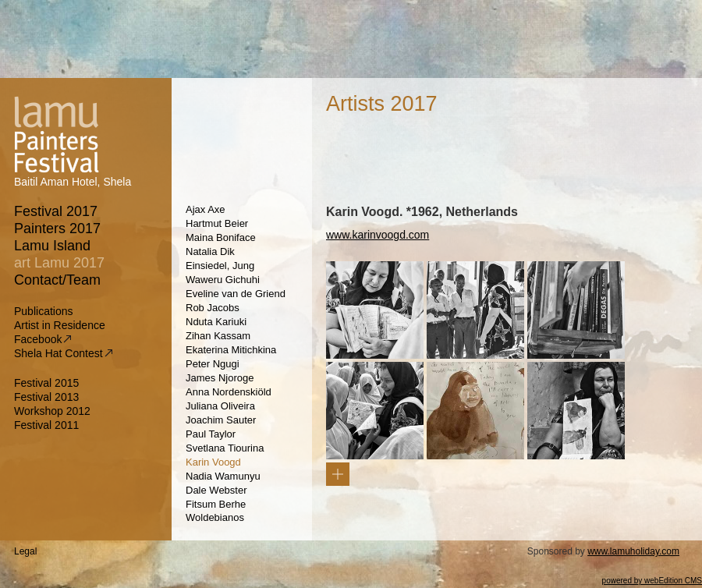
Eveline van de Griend (236, 294)
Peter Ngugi (213, 364)
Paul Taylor (211, 434)
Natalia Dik (210, 251)
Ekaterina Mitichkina (231, 350)
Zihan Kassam (218, 336)
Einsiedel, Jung (220, 266)
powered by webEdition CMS (652, 581)
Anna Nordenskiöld (229, 392)
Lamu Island (53, 246)
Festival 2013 (46, 397)
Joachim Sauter (221, 420)
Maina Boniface (221, 237)
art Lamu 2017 (60, 263)
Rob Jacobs (213, 308)
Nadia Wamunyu (223, 476)
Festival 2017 (56, 211)
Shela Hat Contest (63, 353)
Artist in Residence (60, 325)
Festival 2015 (46, 383)
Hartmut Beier (217, 223)
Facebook (43, 339)
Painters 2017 (58, 228)
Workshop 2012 (52, 411)
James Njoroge (220, 378)
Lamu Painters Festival (52, 134)
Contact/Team (58, 280)
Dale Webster (216, 490)
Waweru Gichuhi (223, 280)
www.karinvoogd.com (378, 235)
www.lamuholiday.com (633, 551)
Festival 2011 (46, 425)
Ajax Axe (206, 209)
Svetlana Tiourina (225, 448)
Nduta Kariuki (216, 322)
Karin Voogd (213, 462)
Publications (44, 311)
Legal (25, 551)
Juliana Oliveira (220, 406)
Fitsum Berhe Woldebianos (216, 511)
